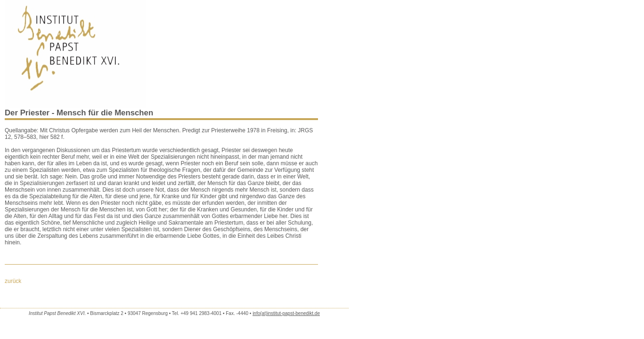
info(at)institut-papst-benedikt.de (286, 313)
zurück (13, 281)
